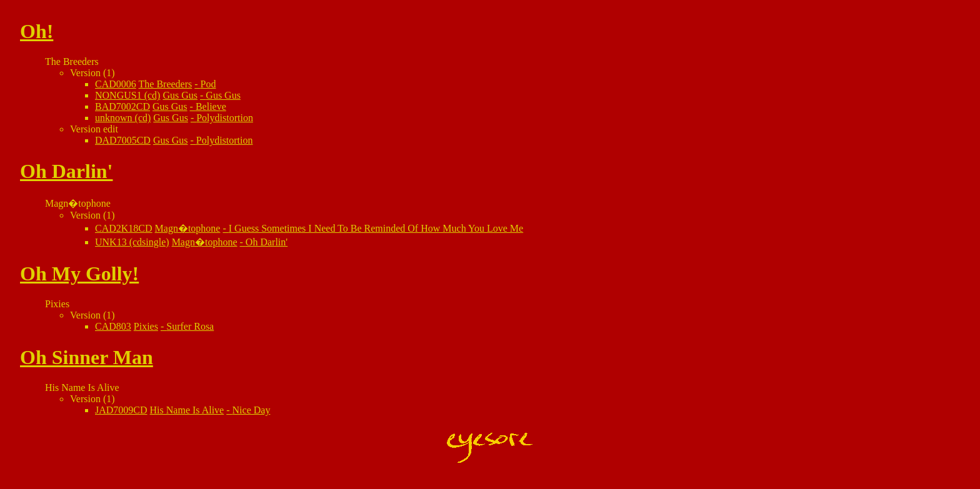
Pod (208, 84)
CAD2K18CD (124, 228)
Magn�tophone (188, 228)
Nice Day (252, 410)
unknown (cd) (123, 118)
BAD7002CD (122, 106)
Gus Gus (180, 95)
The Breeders (166, 84)
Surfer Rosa (190, 326)
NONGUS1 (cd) (127, 95)
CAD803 (113, 326)
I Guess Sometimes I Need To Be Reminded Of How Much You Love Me (376, 228)
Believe (211, 106)
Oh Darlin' (267, 242)
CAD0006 (116, 84)
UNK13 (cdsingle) (132, 242)
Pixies (146, 326)
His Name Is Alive (187, 410)
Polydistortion (225, 118)
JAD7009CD (121, 410)
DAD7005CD (123, 140)
